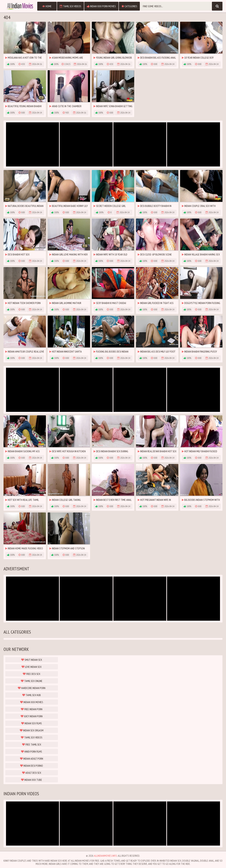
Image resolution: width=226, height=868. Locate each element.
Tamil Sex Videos (70, 6)
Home (47, 6)
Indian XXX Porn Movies (101, 6)
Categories (129, 6)
